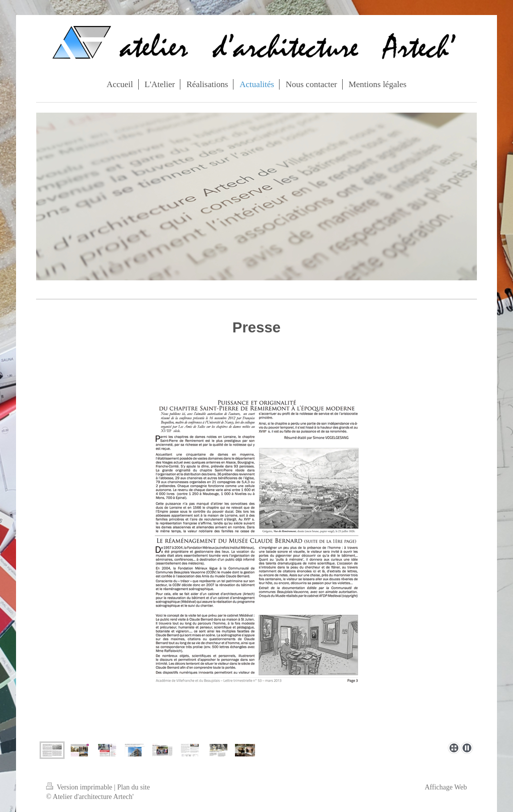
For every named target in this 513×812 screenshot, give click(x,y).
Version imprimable (80, 787)
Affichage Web (446, 787)
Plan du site (134, 787)
